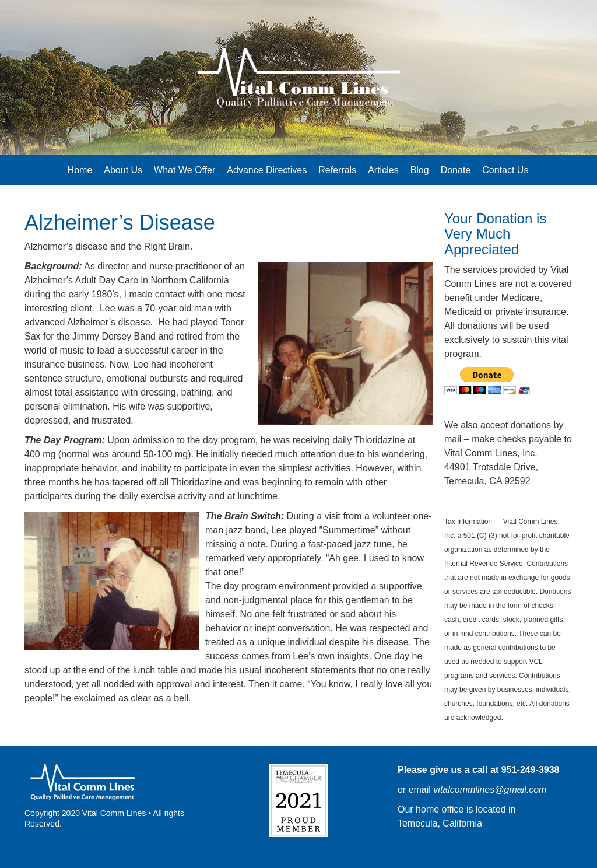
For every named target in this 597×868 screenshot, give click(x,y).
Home (80, 170)
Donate (456, 170)
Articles (383, 170)
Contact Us (505, 170)
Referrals (337, 170)
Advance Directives (267, 170)
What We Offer (185, 170)
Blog (420, 170)
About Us (123, 170)
